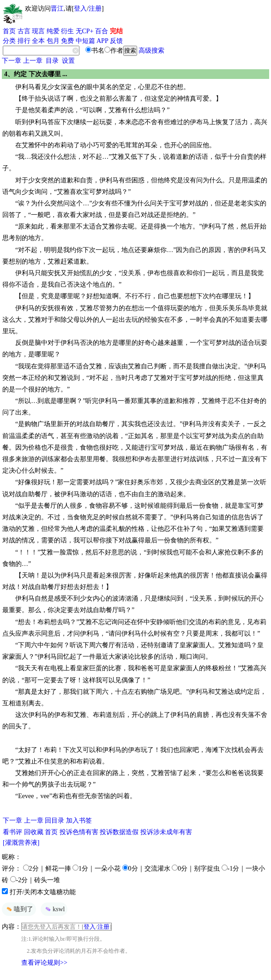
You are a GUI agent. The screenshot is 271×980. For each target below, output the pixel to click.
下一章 (12, 61)
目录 (52, 61)
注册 (95, 9)
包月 (53, 41)
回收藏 (34, 832)
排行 (24, 41)
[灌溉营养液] (21, 843)
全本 (38, 41)
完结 (116, 31)
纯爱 (53, 31)
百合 (102, 31)
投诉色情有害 (79, 832)
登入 (80, 9)
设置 (68, 61)
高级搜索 (151, 51)
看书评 (12, 832)
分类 (9, 41)
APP (102, 41)
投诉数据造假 (119, 832)
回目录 (54, 821)
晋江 (57, 9)
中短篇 (85, 41)
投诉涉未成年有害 (166, 832)
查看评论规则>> (44, 963)
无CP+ (85, 31)
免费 (67, 41)
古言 (24, 31)
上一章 (33, 61)
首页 (9, 31)
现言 (38, 31)
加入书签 (79, 821)
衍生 (67, 31)
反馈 (116, 41)
